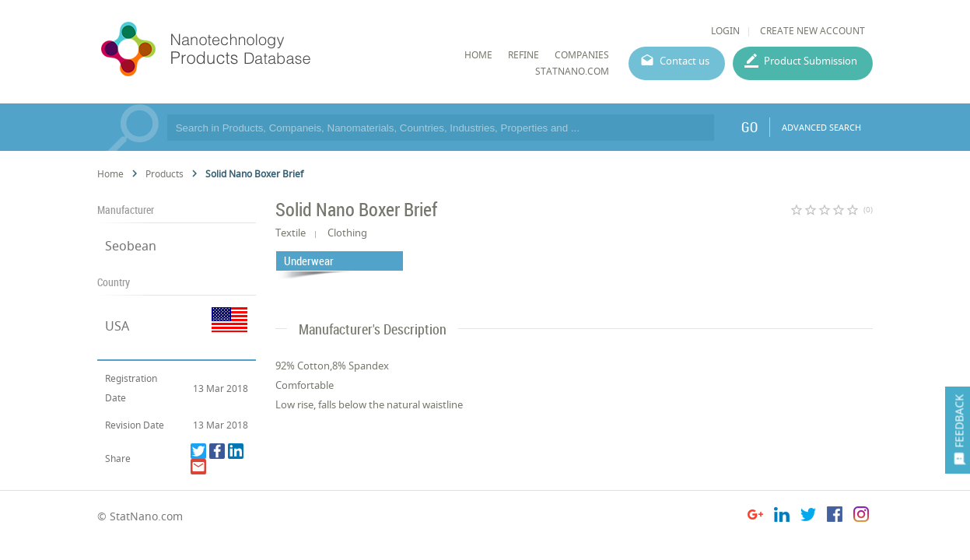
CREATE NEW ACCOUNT (812, 31)
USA (117, 326)
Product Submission (811, 61)
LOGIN (725, 31)
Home (110, 174)
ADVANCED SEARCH (821, 127)
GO (749, 127)
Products (165, 174)
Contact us (685, 61)
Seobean (131, 246)
